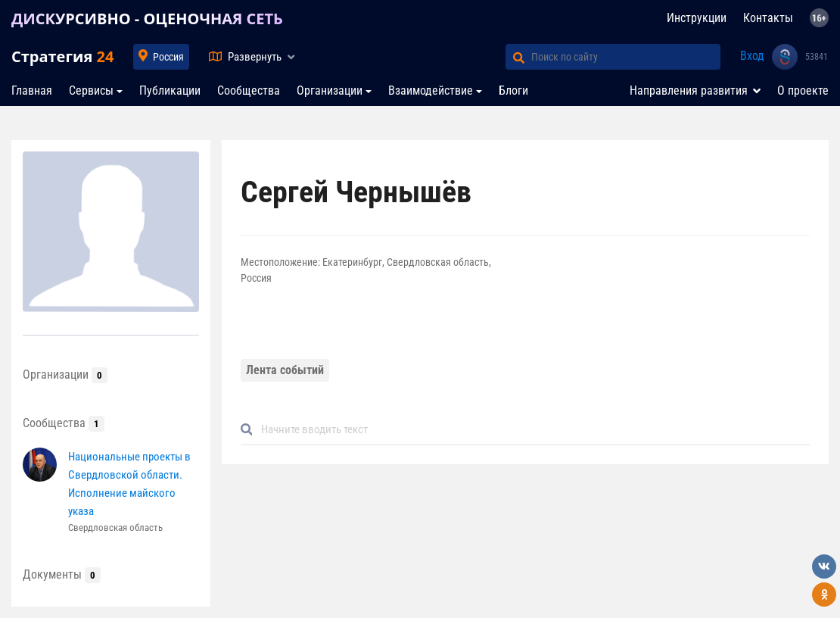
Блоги (513, 91)
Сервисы (91, 91)
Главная (32, 91)
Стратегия (62, 56)
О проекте (803, 91)
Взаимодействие (431, 91)
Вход (752, 56)
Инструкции (697, 18)
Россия (168, 57)
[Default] (532, 430)
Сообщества (249, 91)
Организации (330, 91)
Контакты (768, 18)
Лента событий (285, 370)
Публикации (170, 91)
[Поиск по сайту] (626, 57)
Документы (62, 574)
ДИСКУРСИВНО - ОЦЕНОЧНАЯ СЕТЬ (147, 19)
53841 (817, 57)
